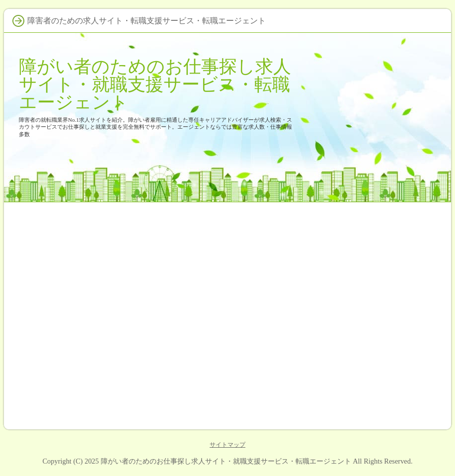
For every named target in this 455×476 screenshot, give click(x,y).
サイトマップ (227, 445)
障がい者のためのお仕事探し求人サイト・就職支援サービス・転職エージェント (155, 84)
